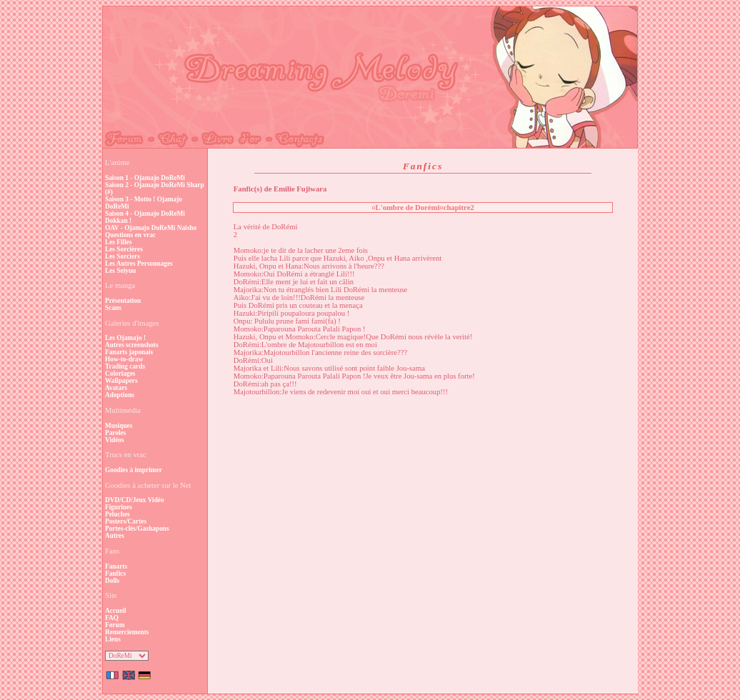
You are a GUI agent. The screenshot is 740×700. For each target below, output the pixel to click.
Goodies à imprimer (134, 470)
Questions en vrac (130, 235)
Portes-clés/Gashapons (137, 529)
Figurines (119, 507)
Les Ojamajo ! (125, 338)
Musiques (119, 426)
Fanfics (115, 574)
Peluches (117, 514)
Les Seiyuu (120, 271)
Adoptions (120, 395)
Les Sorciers (122, 256)
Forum (115, 625)
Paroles (115, 433)
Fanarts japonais (129, 352)
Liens (113, 639)
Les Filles (119, 242)
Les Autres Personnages (139, 264)
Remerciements (127, 632)
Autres (115, 536)
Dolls (112, 581)
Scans (113, 308)
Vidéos (115, 440)
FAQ (112, 618)
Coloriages (120, 374)
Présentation (123, 301)
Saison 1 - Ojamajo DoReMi (145, 178)
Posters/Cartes (126, 521)
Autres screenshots (132, 345)
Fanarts (116, 566)
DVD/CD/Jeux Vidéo (135, 500)
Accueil (116, 611)
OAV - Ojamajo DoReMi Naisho (151, 228)
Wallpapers (121, 381)
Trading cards (125, 366)
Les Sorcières (124, 249)
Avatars (116, 388)
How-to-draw (124, 359)
